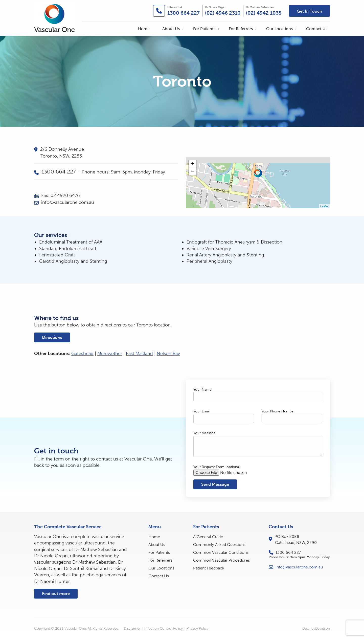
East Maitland (139, 354)
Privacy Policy (198, 629)
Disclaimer (132, 629)
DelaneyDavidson (316, 629)
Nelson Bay (168, 354)
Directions (52, 337)
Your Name (202, 390)
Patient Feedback (209, 568)
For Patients (204, 29)
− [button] (193, 172)
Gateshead (82, 354)
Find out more (56, 593)
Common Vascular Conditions (221, 552)
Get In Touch (309, 11)
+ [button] (193, 164)
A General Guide (208, 537)
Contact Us (317, 29)
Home (144, 29)
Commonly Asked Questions (219, 545)
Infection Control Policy (164, 629)
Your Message (204, 433)
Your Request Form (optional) (217, 467)
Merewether (110, 354)
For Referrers (241, 29)
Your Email (202, 411)
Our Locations (279, 29)
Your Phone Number (278, 411)
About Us (171, 29)
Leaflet (324, 206)
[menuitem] (144, 29)
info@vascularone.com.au (64, 202)
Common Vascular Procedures (221, 560)
